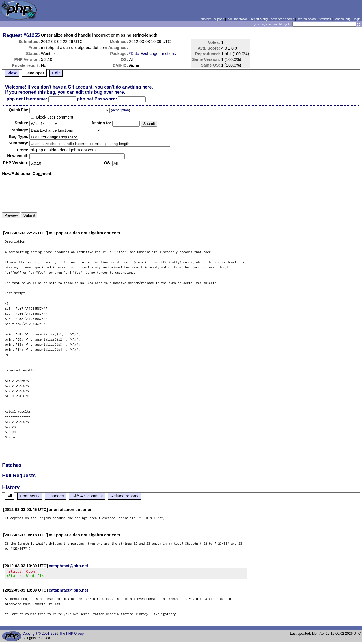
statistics (325, 19)
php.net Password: (97, 99)
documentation (238, 19)
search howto (307, 19)
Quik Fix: (19, 110)
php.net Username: (27, 99)
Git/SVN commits (87, 496)
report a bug (259, 19)
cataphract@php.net (69, 566)
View (12, 73)
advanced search (283, 19)
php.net (206, 19)
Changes (56, 496)
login (357, 19)
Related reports (124, 496)
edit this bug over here (100, 92)
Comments (30, 496)
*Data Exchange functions (152, 54)
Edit (56, 73)
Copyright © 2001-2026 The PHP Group (53, 635)
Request (12, 35)
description (120, 110)
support (219, 19)
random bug (342, 19)
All (10, 496)
